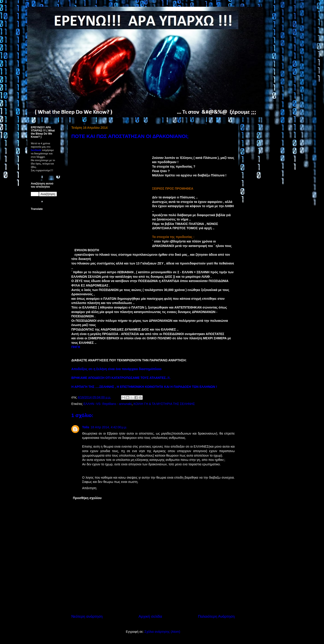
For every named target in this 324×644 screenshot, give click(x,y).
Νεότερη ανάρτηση (87, 616)
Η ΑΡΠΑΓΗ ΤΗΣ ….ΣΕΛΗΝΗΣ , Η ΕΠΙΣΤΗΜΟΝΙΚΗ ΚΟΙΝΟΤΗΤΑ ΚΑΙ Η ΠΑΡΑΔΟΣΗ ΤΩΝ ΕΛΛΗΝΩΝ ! (144, 387)
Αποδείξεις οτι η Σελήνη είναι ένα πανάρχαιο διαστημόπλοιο (116, 369)
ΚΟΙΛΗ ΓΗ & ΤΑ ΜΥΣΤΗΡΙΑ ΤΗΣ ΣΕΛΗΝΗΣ (164, 404)
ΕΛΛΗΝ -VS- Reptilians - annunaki (108, 404)
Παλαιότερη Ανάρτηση (216, 616)
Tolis (86, 427)
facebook (36, 150)
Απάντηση (89, 488)
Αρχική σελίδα (150, 616)
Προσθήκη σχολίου (87, 498)
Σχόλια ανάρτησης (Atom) (162, 632)
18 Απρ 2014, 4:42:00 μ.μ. (109, 427)
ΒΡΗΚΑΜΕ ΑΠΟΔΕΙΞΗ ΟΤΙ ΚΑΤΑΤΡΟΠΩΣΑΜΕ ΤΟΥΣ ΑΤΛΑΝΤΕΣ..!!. (121, 378)
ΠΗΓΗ (76, 347)
